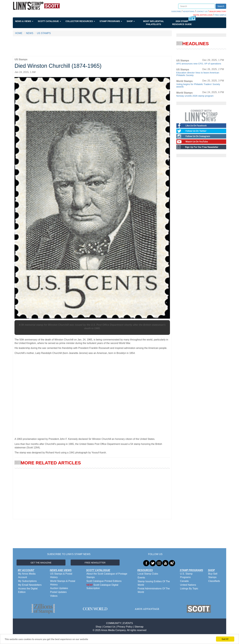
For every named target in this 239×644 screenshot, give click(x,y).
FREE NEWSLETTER (95, 563)
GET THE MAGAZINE (41, 563)
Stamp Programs (111, 21)
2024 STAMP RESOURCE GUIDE (182, 23)
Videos (54, 596)
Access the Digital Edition (28, 590)
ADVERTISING (189, 11)
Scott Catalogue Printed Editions (104, 581)
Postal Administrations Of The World (154, 590)
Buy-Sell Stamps (213, 575)
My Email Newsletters (30, 585)
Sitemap (139, 627)
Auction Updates (59, 588)
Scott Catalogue (49, 21)
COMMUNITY (114, 623)
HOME (19, 33)
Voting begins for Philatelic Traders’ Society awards (198, 85)
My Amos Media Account (27, 575)
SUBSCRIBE (176, 11)
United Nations (188, 585)
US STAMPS (44, 33)
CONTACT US (202, 11)
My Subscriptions (27, 581)
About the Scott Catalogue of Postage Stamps (107, 575)
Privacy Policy (125, 627)
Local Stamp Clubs (148, 574)
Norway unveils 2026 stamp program (195, 96)
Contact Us (109, 627)
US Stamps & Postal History (61, 575)
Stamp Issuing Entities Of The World (154, 583)
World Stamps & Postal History (63, 583)
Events (141, 578)
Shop (131, 21)
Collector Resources (80, 21)
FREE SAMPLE (220, 15)
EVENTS (128, 623)
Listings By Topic (189, 589)
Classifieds (214, 581)
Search (221, 6)
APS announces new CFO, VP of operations (199, 64)
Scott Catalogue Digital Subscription (102, 587)
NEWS (30, 33)
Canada (184, 581)
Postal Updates (58, 592)
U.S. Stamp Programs (186, 575)
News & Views (24, 21)
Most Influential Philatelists (153, 23)
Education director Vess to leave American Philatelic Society (198, 74)
